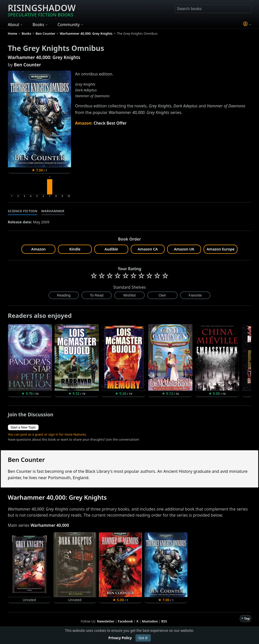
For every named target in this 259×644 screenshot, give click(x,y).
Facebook (125, 621)
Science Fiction (23, 211)
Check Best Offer (110, 123)
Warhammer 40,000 (50, 525)
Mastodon (150, 621)
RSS (164, 621)
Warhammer (53, 211)
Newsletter (106, 621)
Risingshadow (42, 10)
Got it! (143, 638)
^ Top (245, 618)
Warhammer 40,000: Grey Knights (44, 57)
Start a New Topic (23, 427)
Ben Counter (27, 65)
